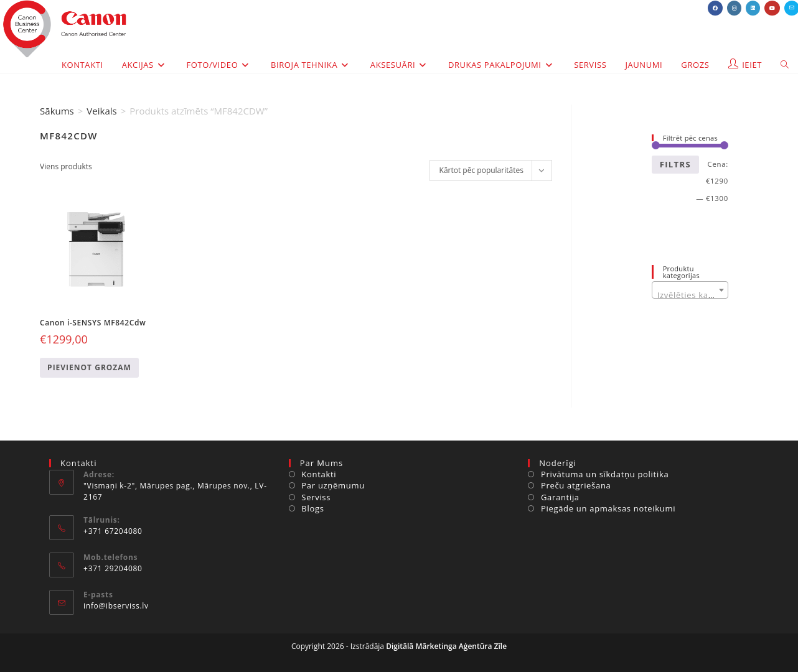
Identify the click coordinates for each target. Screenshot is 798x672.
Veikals (101, 111)
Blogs (312, 508)
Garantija (560, 497)
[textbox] (690, 295)
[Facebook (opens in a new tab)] (715, 8)
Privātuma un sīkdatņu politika (605, 474)
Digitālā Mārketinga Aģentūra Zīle (446, 646)
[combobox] (690, 290)
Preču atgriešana (576, 485)
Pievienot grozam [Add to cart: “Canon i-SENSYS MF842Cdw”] (89, 367)
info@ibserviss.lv (116, 606)
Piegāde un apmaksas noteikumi (608, 508)
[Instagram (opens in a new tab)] (734, 8)
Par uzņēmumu (333, 485)
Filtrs (675, 164)
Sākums (57, 111)
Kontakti (319, 474)
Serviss (316, 497)
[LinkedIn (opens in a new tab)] (753, 8)
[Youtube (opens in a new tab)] (772, 8)
